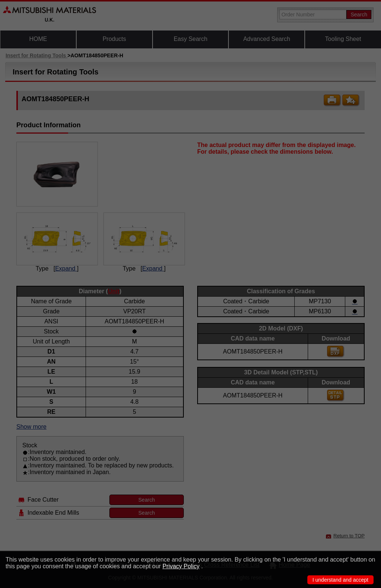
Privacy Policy (181, 566)
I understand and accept (340, 580)
